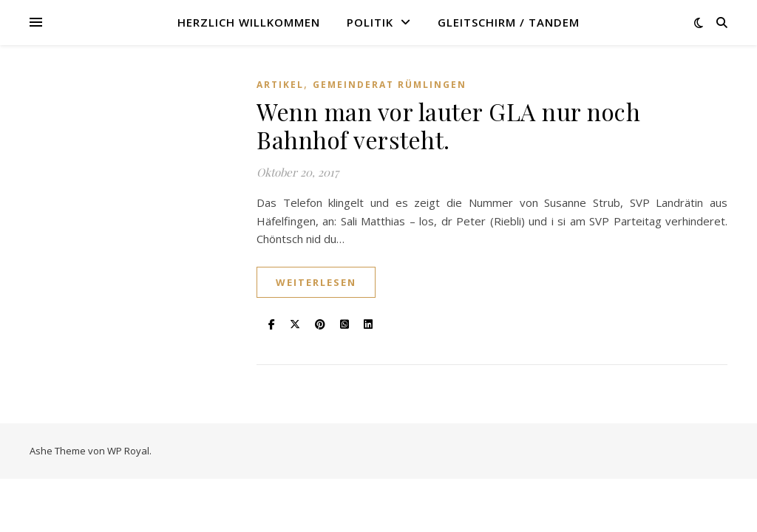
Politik (370, 22)
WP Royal (128, 451)
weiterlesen (316, 282)
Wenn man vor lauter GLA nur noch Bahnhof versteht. (448, 125)
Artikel (280, 85)
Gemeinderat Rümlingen (390, 85)
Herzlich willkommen (249, 22)
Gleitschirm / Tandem (509, 22)
